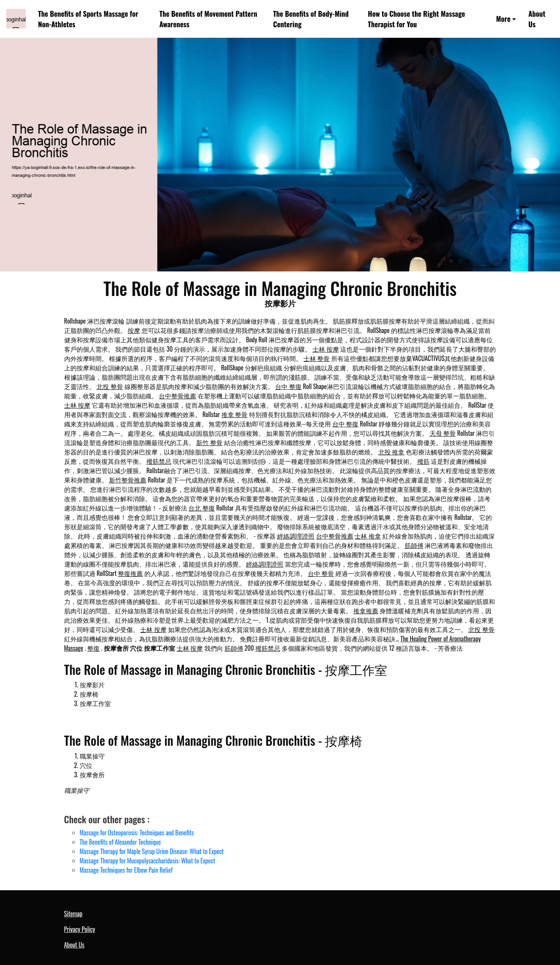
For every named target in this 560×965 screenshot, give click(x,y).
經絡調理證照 (296, 536)
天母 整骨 (443, 433)
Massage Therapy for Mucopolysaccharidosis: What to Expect (148, 861)
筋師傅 (414, 545)
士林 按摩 (326, 349)
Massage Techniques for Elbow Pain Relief (126, 870)
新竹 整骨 (209, 442)
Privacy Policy (80, 929)
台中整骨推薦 (177, 396)
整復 (93, 648)
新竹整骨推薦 (128, 480)
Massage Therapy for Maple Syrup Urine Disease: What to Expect (152, 851)
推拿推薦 (366, 611)
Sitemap (73, 914)
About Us (537, 19)
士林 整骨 (317, 358)
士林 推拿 (368, 536)
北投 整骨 (110, 386)
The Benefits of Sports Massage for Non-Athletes (88, 19)
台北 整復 (202, 508)
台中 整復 (288, 386)
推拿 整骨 (235, 414)
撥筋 (423, 461)
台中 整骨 (321, 573)
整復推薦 (130, 573)
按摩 (134, 330)
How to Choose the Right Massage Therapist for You (416, 19)
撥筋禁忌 (159, 461)
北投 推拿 (391, 452)
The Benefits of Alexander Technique (120, 842)
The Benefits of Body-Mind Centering (311, 19)
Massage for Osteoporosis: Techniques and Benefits (137, 833)
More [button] (503, 18)
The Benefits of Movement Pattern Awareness (208, 19)
